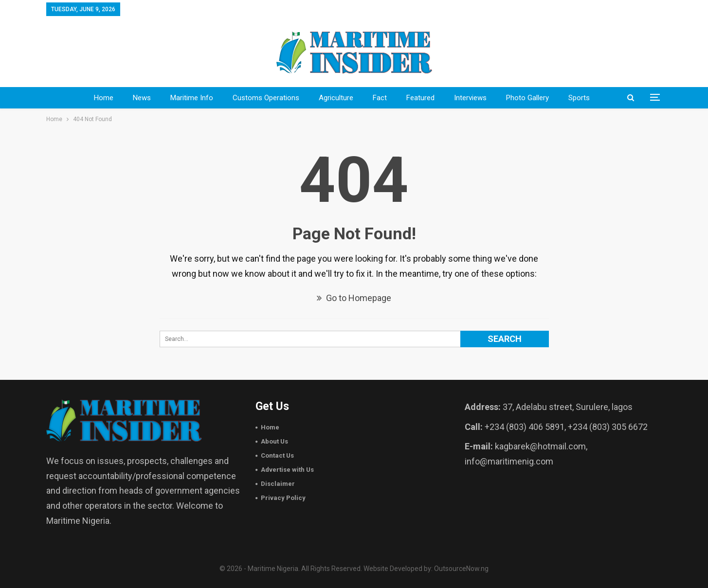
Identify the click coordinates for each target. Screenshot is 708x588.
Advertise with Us (287, 470)
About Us (274, 441)
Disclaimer (278, 484)
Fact (380, 98)
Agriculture (336, 98)
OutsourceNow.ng (461, 569)
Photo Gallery (527, 98)
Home (104, 98)
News (142, 98)
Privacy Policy (283, 498)
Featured (420, 98)
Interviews (470, 98)
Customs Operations (266, 98)
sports (579, 98)
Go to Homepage (354, 298)
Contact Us (277, 455)
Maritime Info (192, 98)
